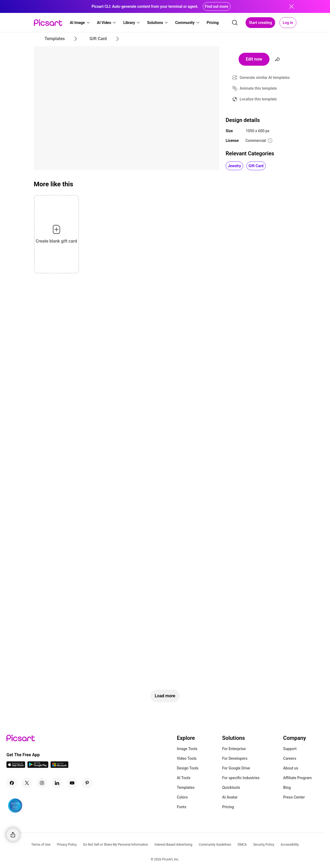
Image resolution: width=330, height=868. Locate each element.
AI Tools (184, 778)
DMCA (242, 845)
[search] (235, 23)
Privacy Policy (67, 845)
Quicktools (231, 787)
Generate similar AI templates (265, 78)
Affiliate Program (297, 778)
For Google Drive (236, 768)
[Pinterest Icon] (87, 783)
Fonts (181, 807)
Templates (186, 787)
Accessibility (290, 845)
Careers (290, 758)
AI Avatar (230, 797)
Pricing (228, 807)
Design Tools (188, 768)
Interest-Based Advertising (173, 845)
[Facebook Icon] (12, 783)
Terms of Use (41, 845)
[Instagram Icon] (42, 783)
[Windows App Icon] (59, 766)
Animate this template (258, 88)
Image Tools (187, 749)
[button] (80, 23)
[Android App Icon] (38, 766)
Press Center (294, 797)
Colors (182, 797)
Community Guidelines (215, 845)
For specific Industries (241, 778)
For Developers (235, 758)
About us (291, 768)
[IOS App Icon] (16, 766)
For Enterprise (234, 749)
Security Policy (264, 845)
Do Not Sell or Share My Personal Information (116, 845)
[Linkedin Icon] (57, 783)
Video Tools (187, 758)
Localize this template (258, 99)
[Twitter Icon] (27, 783)
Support (290, 749)
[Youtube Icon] (72, 783)
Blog (287, 787)
